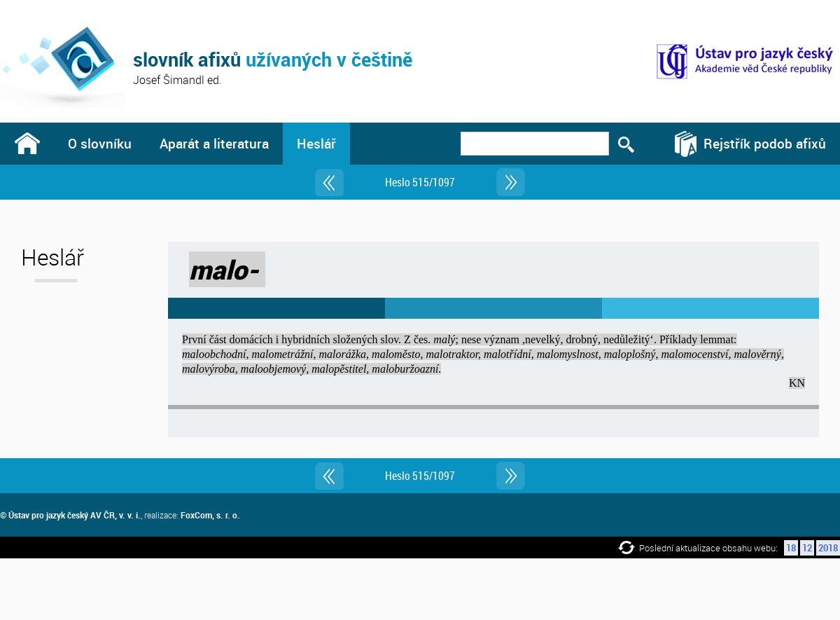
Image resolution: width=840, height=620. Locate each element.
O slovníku (100, 143)
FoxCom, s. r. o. (210, 515)
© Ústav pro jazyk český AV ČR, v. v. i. (70, 515)
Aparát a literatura (214, 143)
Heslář (316, 143)
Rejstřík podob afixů (765, 143)
